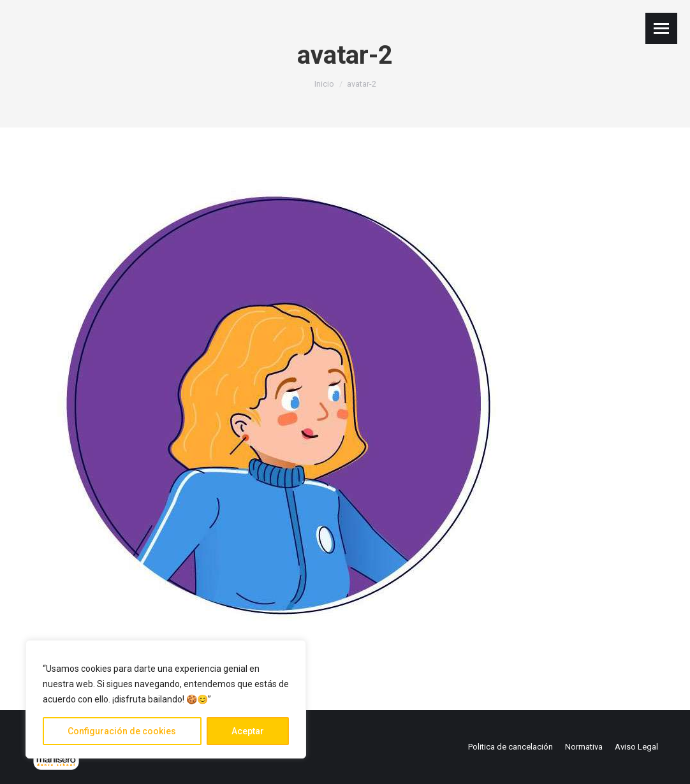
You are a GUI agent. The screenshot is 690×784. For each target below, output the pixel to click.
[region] (166, 699)
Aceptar (248, 731)
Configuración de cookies (122, 731)
